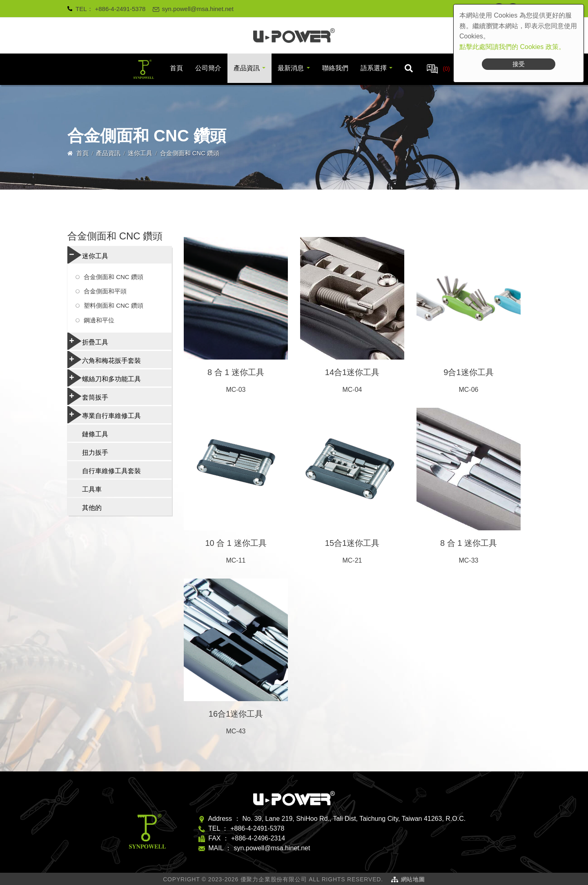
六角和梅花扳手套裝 (104, 360)
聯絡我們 (335, 68)
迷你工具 (140, 153)
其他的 (92, 508)
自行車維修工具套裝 (111, 471)
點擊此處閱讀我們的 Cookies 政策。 (512, 47)
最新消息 (291, 68)
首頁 (176, 68)
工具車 (92, 489)
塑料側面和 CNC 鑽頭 (114, 305)
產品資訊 (247, 68)
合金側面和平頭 (105, 291)
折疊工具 (88, 341)
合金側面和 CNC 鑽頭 (114, 277)
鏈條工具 (95, 434)
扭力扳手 (95, 453)
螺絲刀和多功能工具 (104, 378)
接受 (519, 64)
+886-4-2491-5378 (120, 9)
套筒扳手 (88, 396)
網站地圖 (413, 879)
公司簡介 (208, 68)
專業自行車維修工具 (104, 415)
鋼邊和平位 (99, 320)
